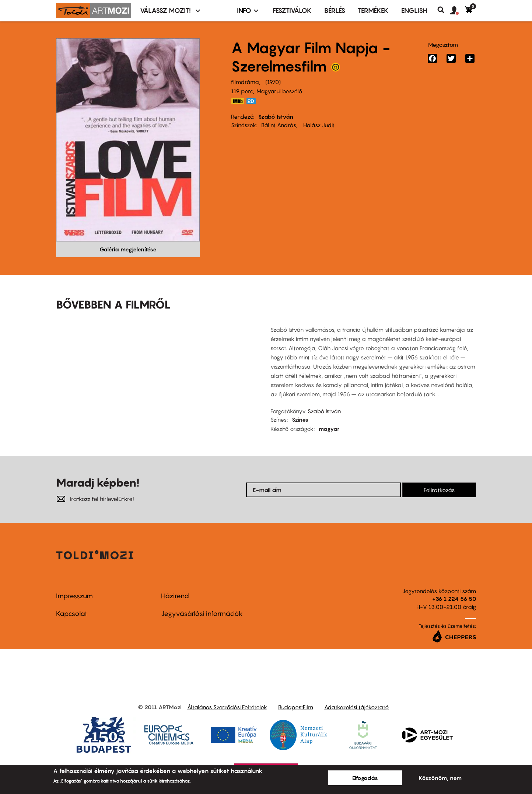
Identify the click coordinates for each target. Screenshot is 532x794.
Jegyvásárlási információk (202, 614)
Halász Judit (318, 125)
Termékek (373, 11)
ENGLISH (414, 11)
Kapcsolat (72, 614)
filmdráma (245, 82)
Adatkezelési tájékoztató (356, 707)
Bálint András (279, 125)
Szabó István (276, 116)
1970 (273, 82)
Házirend (175, 596)
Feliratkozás (439, 490)
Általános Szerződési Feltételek (227, 707)
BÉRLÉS (335, 11)
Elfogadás (365, 778)
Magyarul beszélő (279, 91)
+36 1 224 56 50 (454, 599)
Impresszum (74, 596)
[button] (458, 11)
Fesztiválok (292, 11)
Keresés (444, 10)
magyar (329, 429)
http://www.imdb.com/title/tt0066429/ (238, 101)
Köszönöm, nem (440, 778)
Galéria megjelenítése (128, 249)
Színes (300, 419)
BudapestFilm (296, 707)
